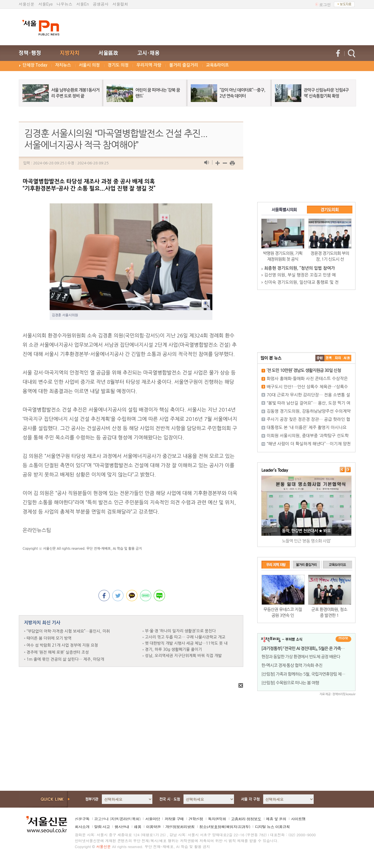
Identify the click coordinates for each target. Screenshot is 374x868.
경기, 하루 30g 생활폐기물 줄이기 (174, 649)
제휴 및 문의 (276, 819)
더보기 (343, 639)
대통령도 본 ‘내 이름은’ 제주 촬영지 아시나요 (307, 427)
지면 (114, 819)
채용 (137, 827)
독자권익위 (217, 819)
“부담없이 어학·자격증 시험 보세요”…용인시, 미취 (68, 631)
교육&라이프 (217, 65)
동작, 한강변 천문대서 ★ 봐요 (306, 531)
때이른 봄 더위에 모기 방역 (49, 638)
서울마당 (152, 819)
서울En (83, 4)
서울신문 (27, 4)
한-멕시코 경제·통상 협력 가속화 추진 (292, 665)
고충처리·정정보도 (246, 819)
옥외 (136, 819)
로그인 (325, 4)
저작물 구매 (174, 819)
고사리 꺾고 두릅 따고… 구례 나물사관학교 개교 (185, 637)
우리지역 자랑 (149, 65)
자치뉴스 (63, 65)
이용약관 (153, 827)
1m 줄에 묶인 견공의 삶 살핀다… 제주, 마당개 (66, 659)
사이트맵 (298, 819)
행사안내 (122, 827)
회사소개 (82, 827)
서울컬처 (120, 4)
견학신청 (196, 819)
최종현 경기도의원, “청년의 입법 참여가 (300, 268)
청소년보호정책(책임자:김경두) (225, 827)
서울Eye (46, 4)
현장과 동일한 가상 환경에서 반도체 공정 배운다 (301, 657)
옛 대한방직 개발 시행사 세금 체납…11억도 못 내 (186, 643)
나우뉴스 (65, 4)
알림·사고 (102, 827)
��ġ (329, 358)
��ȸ (347, 358)
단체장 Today (35, 65)
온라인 (125, 819)
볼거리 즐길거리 (184, 65)
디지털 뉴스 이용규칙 (272, 827)
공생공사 (101, 4)
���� (320, 358)
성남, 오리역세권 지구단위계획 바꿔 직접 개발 (183, 656)
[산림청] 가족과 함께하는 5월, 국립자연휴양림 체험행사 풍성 (311, 674)
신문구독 (82, 819)
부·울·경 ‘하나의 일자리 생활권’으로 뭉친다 (181, 631)
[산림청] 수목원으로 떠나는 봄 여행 (290, 683)
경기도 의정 (118, 65)
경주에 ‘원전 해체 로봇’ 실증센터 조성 (58, 652)
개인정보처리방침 (180, 827)
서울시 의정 (89, 65)
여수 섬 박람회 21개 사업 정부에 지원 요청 (62, 645)
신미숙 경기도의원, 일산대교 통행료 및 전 (301, 282)
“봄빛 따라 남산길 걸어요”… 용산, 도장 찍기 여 (309, 403)
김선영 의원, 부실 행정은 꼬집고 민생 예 (300, 275)
